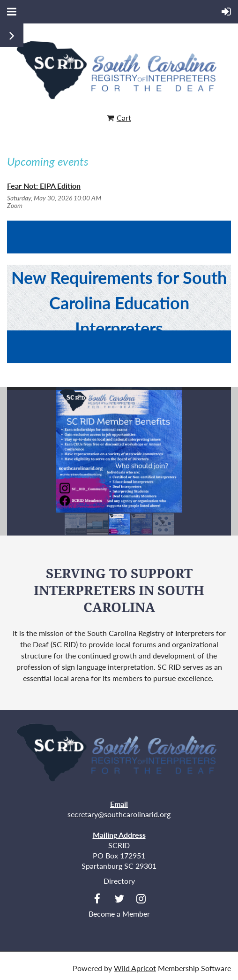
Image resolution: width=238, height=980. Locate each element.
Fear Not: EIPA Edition (44, 186)
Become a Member (119, 914)
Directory (119, 881)
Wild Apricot (135, 968)
